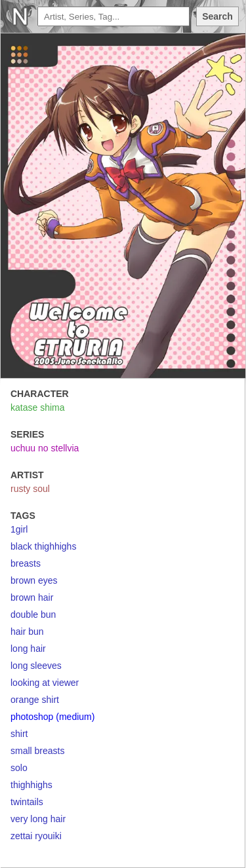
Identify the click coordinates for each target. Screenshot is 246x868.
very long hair (38, 819)
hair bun (27, 632)
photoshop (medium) (52, 717)
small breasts (37, 751)
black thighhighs (43, 546)
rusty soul (30, 489)
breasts (26, 563)
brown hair (32, 597)
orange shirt (35, 700)
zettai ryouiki (36, 836)
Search (217, 16)
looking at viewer (45, 683)
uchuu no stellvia (45, 448)
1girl (19, 529)
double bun (33, 614)
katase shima (37, 407)
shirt (19, 734)
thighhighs (31, 785)
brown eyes (34, 580)
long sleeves (36, 666)
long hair (28, 649)
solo (19, 768)
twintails (27, 802)
